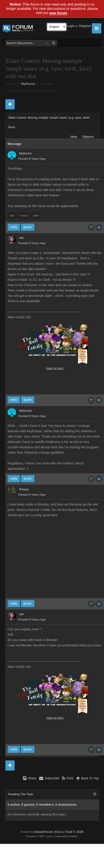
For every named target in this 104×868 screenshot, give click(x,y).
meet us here (55, 368)
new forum (58, 13)
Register (85, 26)
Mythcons (28, 84)
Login (71, 26)
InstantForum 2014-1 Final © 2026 (59, 832)
